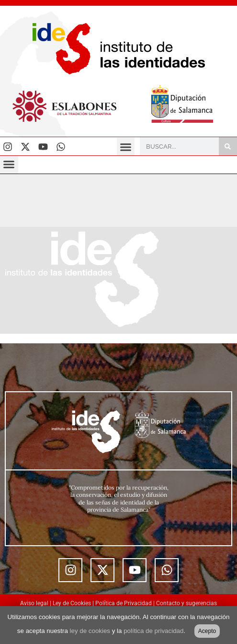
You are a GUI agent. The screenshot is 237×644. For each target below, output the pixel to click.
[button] (126, 147)
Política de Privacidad (124, 603)
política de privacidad (153, 631)
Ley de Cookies (72, 603)
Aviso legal (34, 603)
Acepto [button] (207, 631)
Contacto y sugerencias (186, 603)
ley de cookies (90, 631)
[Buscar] (228, 146)
